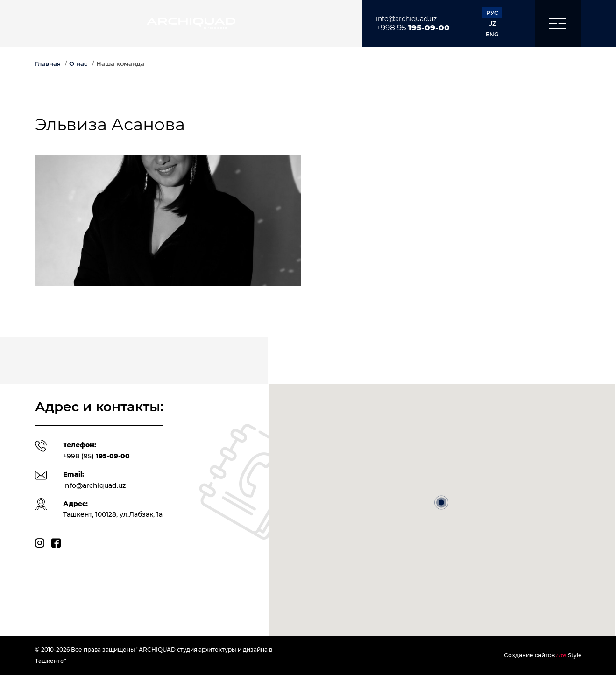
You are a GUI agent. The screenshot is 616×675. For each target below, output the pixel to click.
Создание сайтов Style (543, 655)
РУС (492, 13)
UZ (492, 24)
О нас (78, 64)
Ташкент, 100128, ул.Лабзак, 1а (113, 514)
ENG (492, 34)
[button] (558, 23)
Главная (48, 64)
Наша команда (120, 64)
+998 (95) (96, 456)
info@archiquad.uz (406, 19)
